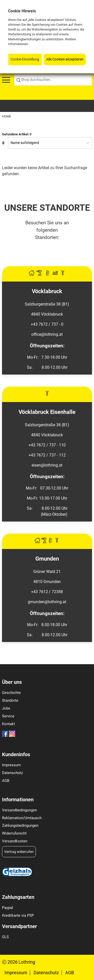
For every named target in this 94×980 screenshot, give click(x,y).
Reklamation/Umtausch (22, 818)
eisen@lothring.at (47, 465)
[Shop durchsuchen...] (53, 80)
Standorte (10, 700)
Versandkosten (15, 841)
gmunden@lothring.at (47, 602)
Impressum (11, 765)
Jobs (6, 708)
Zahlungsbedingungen (20, 825)
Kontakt (9, 724)
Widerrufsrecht (14, 833)
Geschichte (11, 693)
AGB (6, 781)
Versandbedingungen (19, 810)
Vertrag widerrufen (19, 852)
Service (8, 716)
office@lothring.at (47, 334)
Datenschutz (12, 773)
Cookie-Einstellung (25, 59)
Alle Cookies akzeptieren (65, 59)
